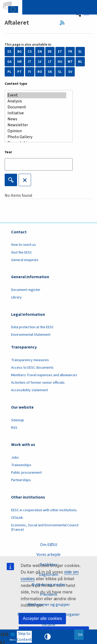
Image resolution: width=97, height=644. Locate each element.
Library (16, 297)
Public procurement (26, 473)
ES (9, 52)
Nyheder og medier (49, 585)
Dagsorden (48, 575)
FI (30, 72)
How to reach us (24, 245)
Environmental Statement (31, 335)
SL (60, 72)
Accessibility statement (29, 390)
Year (8, 152)
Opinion (37, 131)
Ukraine (48, 625)
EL (80, 52)
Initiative (37, 113)
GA (9, 62)
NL (80, 62)
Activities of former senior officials (38, 383)
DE (50, 52)
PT (20, 72)
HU (60, 62)
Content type (16, 84)
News (37, 119)
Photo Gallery (37, 137)
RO (40, 72)
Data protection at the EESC (32, 327)
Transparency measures (30, 360)
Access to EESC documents (32, 368)
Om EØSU (49, 545)
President (49, 594)
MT (70, 62)
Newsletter (37, 125)
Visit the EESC (22, 253)
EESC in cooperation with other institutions (44, 510)
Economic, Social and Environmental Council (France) (45, 527)
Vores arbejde (48, 555)
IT (30, 62)
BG (20, 52)
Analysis (37, 101)
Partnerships (21, 480)
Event (37, 95)
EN (40, 52)
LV (40, 62)
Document (37, 107)
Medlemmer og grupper (49, 605)
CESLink (17, 518)
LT (50, 62)
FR (70, 52)
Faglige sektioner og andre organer (48, 614)
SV (70, 72)
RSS (64, 23)
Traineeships (21, 465)
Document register (26, 290)
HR (20, 62)
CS (30, 52)
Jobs (15, 458)
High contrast (48, 637)
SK (50, 72)
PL (9, 72)
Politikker (48, 565)
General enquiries (25, 260)
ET (60, 52)
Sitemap (18, 420)
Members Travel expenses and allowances (44, 375)
